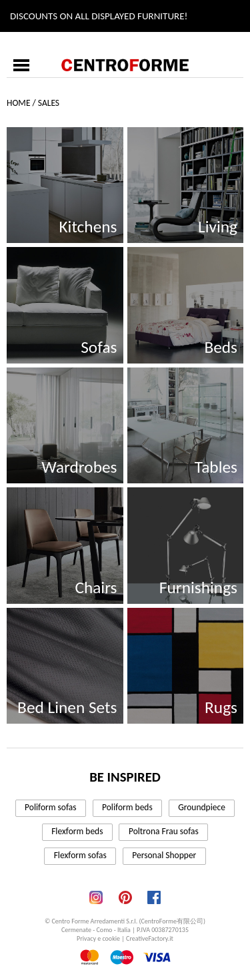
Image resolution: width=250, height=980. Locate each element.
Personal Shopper (164, 855)
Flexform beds (77, 831)
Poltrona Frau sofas (164, 831)
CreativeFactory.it (150, 938)
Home (18, 103)
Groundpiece (202, 807)
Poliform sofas (51, 807)
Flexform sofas (80, 855)
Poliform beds (127, 807)
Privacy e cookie (98, 938)
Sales (49, 103)
